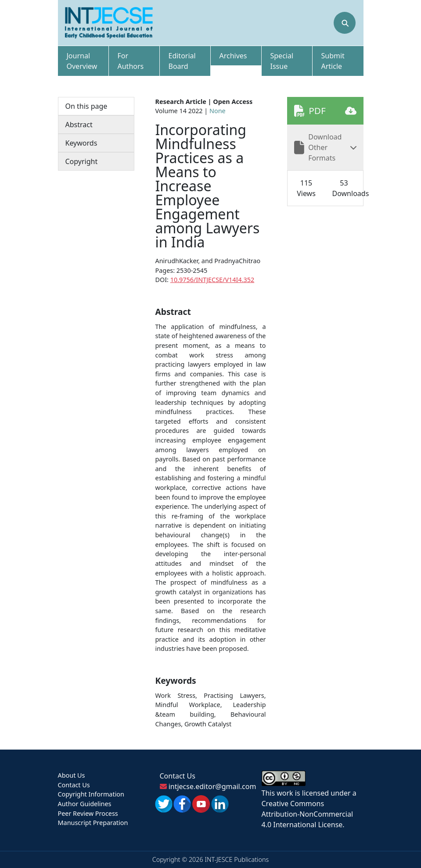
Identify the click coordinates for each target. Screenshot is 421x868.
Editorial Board (182, 61)
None (218, 111)
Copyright (82, 161)
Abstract (79, 125)
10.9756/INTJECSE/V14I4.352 (212, 280)
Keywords (81, 143)
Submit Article (333, 61)
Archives (233, 56)
